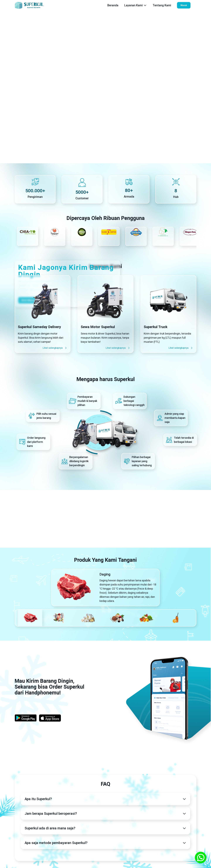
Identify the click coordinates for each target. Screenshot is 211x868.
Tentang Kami (162, 5)
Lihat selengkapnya (55, 348)
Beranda (113, 5)
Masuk (184, 5)
